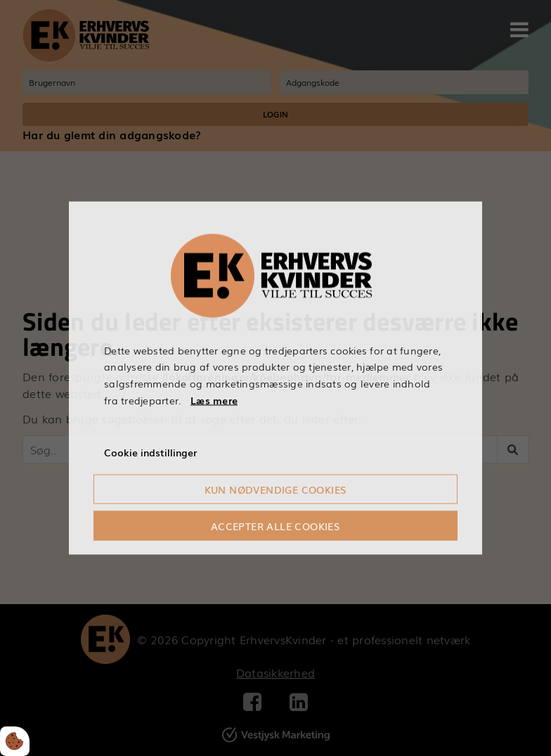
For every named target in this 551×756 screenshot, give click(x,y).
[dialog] (275, 378)
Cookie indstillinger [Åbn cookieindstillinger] (150, 451)
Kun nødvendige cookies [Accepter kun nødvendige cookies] (276, 489)
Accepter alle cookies (275, 526)
